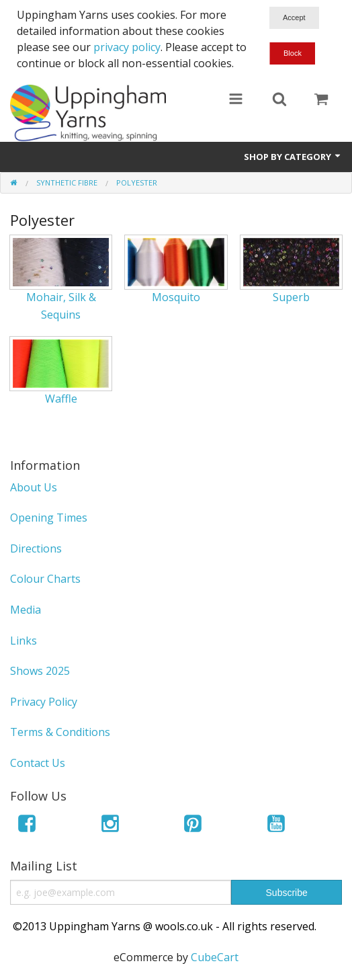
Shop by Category (293, 157)
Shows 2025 (40, 671)
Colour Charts (45, 579)
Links (24, 641)
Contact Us (38, 763)
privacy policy (127, 47)
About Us (34, 487)
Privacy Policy (44, 702)
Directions (36, 548)
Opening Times (49, 518)
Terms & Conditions (60, 732)
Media (26, 610)
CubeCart (215, 957)
